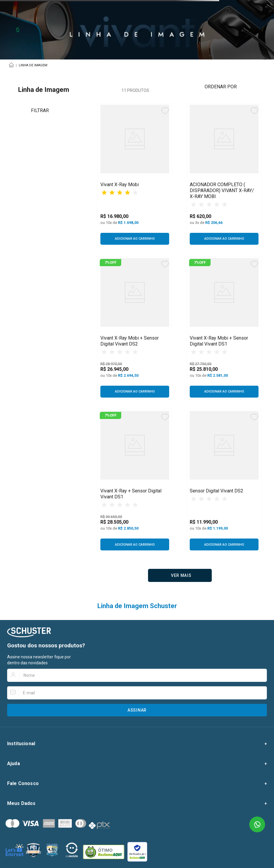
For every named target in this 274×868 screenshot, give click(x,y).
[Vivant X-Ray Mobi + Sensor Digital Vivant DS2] (135, 328)
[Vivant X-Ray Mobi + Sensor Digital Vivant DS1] (224, 328)
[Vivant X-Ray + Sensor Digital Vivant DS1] (135, 481)
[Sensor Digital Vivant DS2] (224, 481)
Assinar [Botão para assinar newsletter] (137, 710)
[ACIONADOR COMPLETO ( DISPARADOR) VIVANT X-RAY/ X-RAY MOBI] (224, 175)
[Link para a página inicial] (13, 65)
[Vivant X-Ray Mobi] (135, 175)
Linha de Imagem (33, 65)
